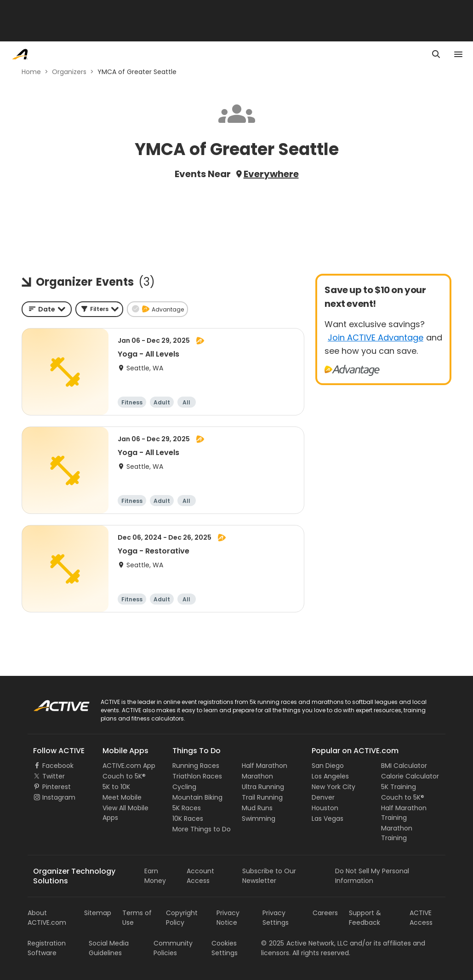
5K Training (399, 787)
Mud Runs (257, 808)
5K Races (187, 808)
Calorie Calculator (410, 776)
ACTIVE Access (421, 918)
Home (31, 72)
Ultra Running (263, 787)
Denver (323, 797)
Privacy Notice (228, 918)
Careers (325, 913)
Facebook (58, 766)
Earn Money (155, 876)
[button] (99, 309)
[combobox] (47, 309)
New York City (333, 787)
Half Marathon (265, 766)
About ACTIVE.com (47, 918)
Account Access (200, 876)
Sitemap (98, 913)
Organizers (69, 72)
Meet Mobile (122, 797)
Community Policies (173, 948)
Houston (325, 808)
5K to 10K (116, 787)
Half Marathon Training (404, 813)
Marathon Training (397, 833)
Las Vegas (328, 819)
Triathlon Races (197, 776)
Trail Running (262, 797)
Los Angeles (330, 776)
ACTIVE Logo (53, 703)
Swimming (259, 819)
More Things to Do (202, 829)
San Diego (328, 766)
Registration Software (47, 948)
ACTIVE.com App (129, 766)
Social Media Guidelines (109, 948)
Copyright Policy (182, 918)
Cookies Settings (225, 948)
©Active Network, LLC (305, 943)
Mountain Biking (197, 797)
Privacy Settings (276, 918)
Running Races (196, 766)
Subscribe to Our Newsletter (269, 876)
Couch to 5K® (124, 776)
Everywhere (271, 174)
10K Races (188, 819)
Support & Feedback (365, 918)
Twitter (54, 776)
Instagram (59, 797)
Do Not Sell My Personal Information (372, 876)
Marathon (257, 776)
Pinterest (57, 787)
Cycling (184, 787)
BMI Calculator (404, 766)
